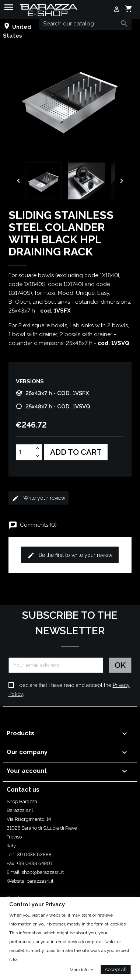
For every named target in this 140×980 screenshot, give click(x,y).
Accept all (116, 969)
